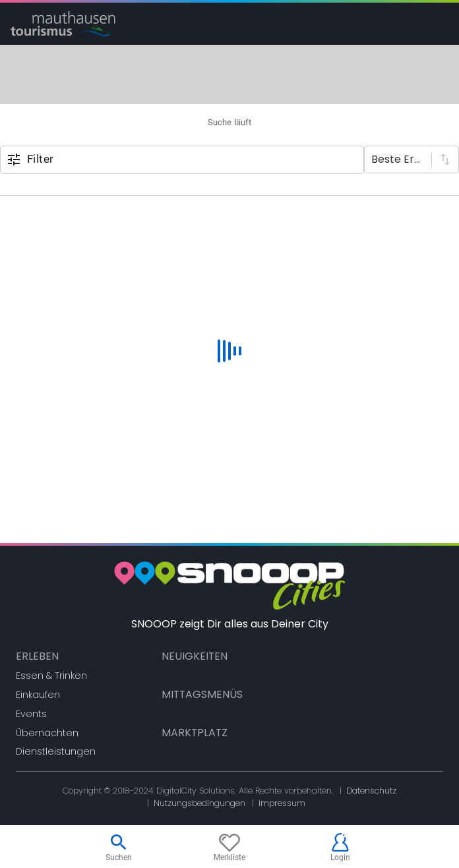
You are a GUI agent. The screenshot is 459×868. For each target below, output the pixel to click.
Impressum (282, 803)
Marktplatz (195, 733)
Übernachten (47, 733)
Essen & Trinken (51, 676)
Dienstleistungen (56, 751)
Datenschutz (371, 791)
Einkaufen (38, 695)
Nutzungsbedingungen (199, 803)
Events (31, 714)
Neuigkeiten (195, 656)
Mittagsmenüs (202, 694)
